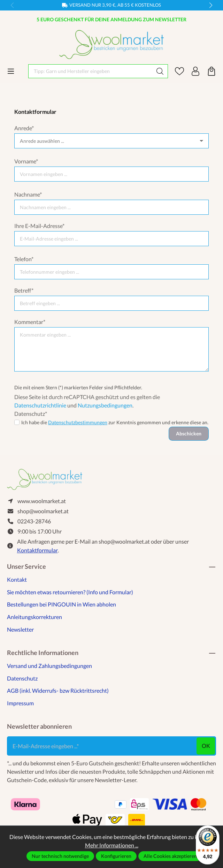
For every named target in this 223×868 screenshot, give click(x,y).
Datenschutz (22, 678)
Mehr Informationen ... (112, 845)
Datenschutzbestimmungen (78, 422)
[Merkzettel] (179, 71)
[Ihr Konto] (195, 71)
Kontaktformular (37, 550)
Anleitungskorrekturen (34, 617)
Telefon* (24, 259)
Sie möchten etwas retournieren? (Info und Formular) (70, 592)
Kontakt (17, 579)
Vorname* (26, 161)
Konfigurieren (116, 856)
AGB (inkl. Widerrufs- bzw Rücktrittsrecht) (58, 690)
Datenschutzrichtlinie (40, 405)
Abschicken (189, 433)
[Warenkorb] (212, 71)
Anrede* (24, 128)
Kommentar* (30, 322)
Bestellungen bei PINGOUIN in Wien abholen (61, 604)
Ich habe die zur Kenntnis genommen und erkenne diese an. (115, 422)
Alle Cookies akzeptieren (170, 856)
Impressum (20, 703)
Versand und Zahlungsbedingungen (49, 666)
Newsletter (20, 629)
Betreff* (24, 290)
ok (206, 746)
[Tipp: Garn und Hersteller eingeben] (90, 71)
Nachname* (28, 194)
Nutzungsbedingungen (105, 405)
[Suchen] (160, 71)
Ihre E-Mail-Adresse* (39, 226)
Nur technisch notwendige (60, 856)
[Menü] (11, 71)
